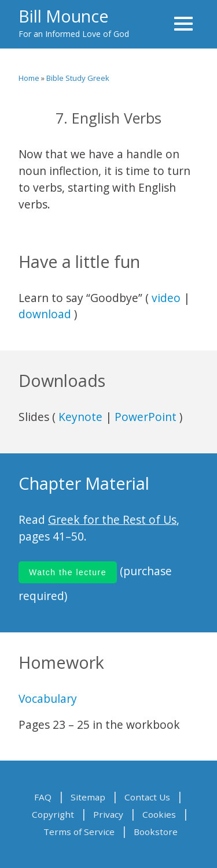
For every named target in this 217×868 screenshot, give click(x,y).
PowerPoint (146, 417)
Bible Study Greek (78, 78)
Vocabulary (48, 699)
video (166, 298)
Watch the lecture (68, 572)
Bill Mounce (64, 16)
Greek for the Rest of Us (112, 519)
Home (29, 78)
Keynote (80, 417)
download (45, 314)
